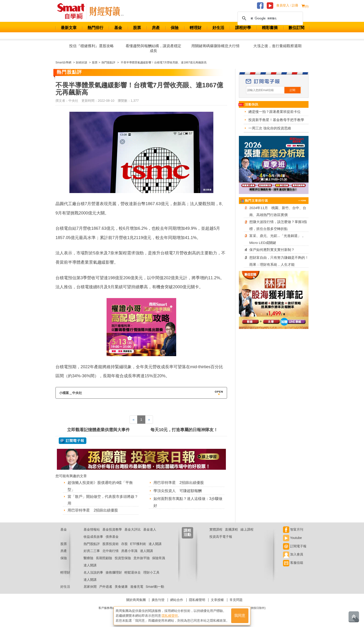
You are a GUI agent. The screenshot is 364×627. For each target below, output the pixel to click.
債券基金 (112, 537)
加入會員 (293, 554)
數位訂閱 (296, 28)
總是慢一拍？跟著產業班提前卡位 (275, 112)
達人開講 (155, 544)
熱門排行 (95, 28)
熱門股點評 (92, 544)
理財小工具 (151, 572)
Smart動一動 (155, 587)
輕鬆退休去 (133, 572)
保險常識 (159, 558)
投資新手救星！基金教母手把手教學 (276, 120)
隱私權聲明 (197, 600)
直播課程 (231, 529)
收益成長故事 (93, 537)
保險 (175, 28)
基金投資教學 (112, 529)
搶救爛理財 (114, 572)
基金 (118, 28)
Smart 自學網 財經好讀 (107, 11)
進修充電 (137, 587)
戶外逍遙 (106, 587)
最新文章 (69, 28)
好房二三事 (92, 551)
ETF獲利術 (138, 544)
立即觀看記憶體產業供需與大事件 (98, 430)
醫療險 (88, 558)
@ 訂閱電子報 (73, 441)
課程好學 (243, 28)
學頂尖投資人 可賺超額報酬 (178, 491)
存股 (124, 544)
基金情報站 (92, 529)
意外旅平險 (142, 558)
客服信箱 (293, 563)
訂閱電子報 (295, 546)
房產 (156, 28)
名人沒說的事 (93, 572)
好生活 (218, 28)
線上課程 (247, 529)
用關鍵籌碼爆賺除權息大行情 (215, 46)
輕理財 (196, 28)
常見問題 (236, 600)
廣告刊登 (158, 600)
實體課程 (216, 529)
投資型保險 (123, 558)
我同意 (240, 616)
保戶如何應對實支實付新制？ (272, 250)
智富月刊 (293, 529)
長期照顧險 (104, 558)
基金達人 (150, 529)
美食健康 (121, 587)
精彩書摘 (270, 28)
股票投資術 (110, 544)
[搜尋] (270, 18)
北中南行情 (110, 551)
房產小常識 (129, 551)
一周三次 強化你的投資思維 (270, 128)
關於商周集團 (136, 600)
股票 (137, 28)
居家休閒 (90, 587)
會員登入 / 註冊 (287, 5)
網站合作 (177, 600)
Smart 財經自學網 (73, 11)
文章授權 (217, 600)
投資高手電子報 (221, 537)
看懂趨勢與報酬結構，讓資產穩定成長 (153, 48)
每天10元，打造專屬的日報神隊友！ (184, 430)
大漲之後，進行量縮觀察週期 (277, 46)
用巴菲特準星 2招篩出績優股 (93, 510)
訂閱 (292, 90)
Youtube (292, 538)
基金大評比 (133, 529)
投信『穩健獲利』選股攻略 (91, 46)
